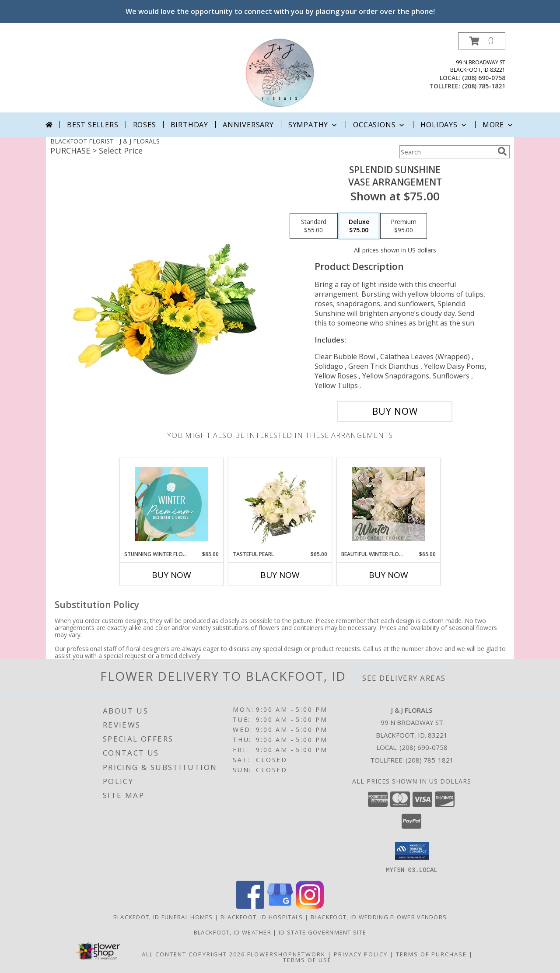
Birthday (189, 125)
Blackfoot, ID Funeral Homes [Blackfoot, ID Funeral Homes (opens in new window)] (163, 917)
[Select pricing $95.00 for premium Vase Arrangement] (404, 226)
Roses (145, 125)
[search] (502, 151)
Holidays (444, 125)
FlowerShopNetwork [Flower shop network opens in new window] (286, 954)
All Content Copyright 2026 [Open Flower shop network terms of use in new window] (193, 954)
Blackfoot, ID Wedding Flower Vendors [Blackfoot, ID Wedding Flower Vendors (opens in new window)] (379, 917)
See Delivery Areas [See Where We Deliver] (404, 678)
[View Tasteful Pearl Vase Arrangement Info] (280, 504)
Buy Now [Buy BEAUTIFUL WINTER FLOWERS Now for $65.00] (388, 575)
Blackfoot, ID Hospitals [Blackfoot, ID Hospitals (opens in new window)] (262, 917)
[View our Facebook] (250, 906)
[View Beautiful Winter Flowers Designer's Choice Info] (389, 504)
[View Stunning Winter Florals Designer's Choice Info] (172, 504)
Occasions (380, 125)
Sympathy (313, 125)
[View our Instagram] (310, 906)
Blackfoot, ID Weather (233, 932)
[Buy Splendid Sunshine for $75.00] (395, 411)
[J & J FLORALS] (280, 72)
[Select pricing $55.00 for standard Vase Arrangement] (314, 226)
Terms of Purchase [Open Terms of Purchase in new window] (431, 954)
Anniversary (248, 125)
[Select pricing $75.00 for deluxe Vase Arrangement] (359, 226)
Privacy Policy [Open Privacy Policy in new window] (361, 954)
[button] (482, 41)
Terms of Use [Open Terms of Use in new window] (307, 959)
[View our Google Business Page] (280, 906)
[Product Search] (447, 152)
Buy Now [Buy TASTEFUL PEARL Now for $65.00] (280, 575)
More (499, 125)
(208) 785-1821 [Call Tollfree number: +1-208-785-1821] (430, 760)
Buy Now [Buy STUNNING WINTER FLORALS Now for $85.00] (171, 575)
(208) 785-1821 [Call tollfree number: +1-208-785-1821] (484, 86)
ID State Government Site (322, 932)
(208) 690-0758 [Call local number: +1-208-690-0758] (484, 78)
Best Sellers (93, 125)
